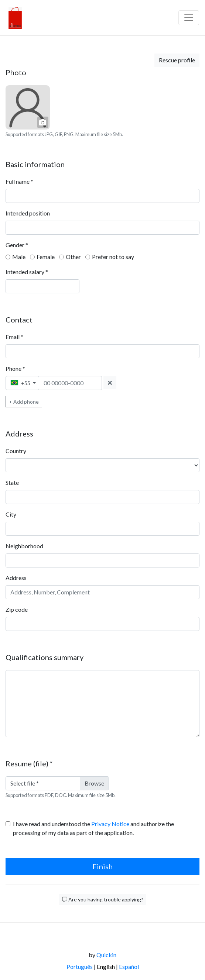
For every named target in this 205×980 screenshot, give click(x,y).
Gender (17, 245)
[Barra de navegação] (189, 18)
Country (16, 451)
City (11, 514)
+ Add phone (24, 402)
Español (129, 967)
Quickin (106, 955)
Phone (15, 368)
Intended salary (27, 272)
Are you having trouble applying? (103, 899)
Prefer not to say (113, 257)
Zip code (17, 609)
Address (16, 578)
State (12, 482)
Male (19, 257)
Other (73, 257)
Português (80, 967)
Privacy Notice (110, 824)
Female (46, 257)
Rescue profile (177, 60)
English (106, 967)
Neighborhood (24, 546)
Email (14, 337)
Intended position (28, 213)
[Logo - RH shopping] (15, 18)
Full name (19, 181)
